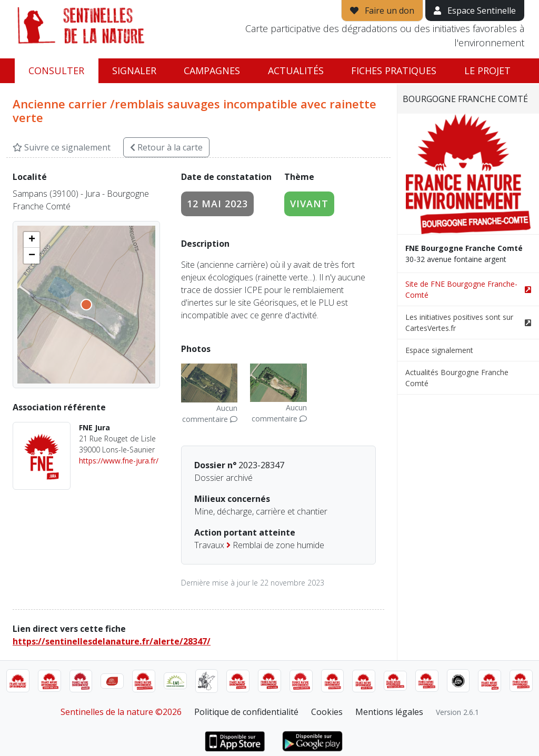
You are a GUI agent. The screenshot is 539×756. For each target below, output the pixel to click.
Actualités (296, 70)
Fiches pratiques (394, 70)
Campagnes (212, 70)
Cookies (327, 712)
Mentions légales (389, 712)
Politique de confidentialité (246, 712)
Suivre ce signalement (62, 147)
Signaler (134, 70)
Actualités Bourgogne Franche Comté (457, 378)
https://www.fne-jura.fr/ (119, 461)
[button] (32, 240)
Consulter (56, 70)
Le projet (487, 70)
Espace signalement (439, 350)
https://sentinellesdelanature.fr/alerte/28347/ (112, 641)
